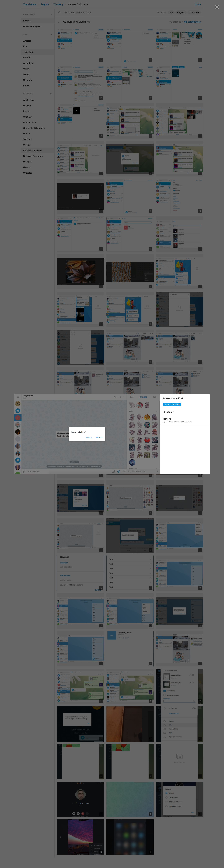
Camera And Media (172, 404)
